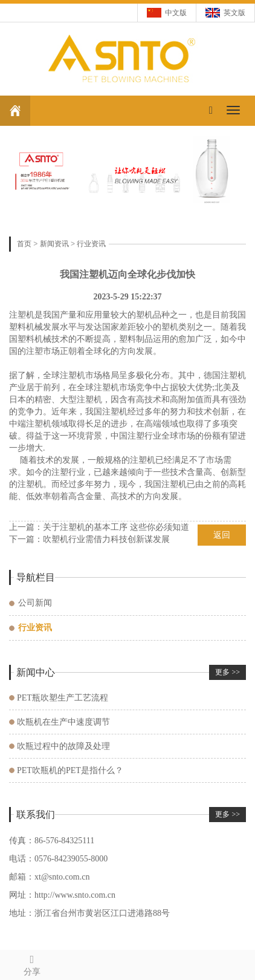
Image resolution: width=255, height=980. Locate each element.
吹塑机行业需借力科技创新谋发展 (106, 539)
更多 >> (228, 672)
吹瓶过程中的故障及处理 (63, 746)
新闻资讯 (54, 244)
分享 (32, 963)
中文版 (176, 13)
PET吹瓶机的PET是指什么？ (70, 770)
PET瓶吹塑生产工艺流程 (63, 698)
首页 (24, 244)
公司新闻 (35, 603)
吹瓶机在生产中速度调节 (63, 722)
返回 (222, 535)
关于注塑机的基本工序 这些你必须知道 (116, 527)
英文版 (234, 13)
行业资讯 (91, 244)
